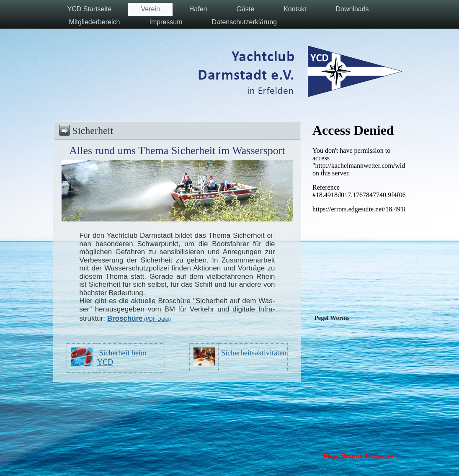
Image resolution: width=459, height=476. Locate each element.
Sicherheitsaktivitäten (254, 353)
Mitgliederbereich (95, 22)
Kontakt (295, 9)
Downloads (352, 9)
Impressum (166, 22)
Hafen (198, 9)
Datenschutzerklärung (245, 22)
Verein (150, 9)
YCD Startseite (90, 9)
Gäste (245, 9)
